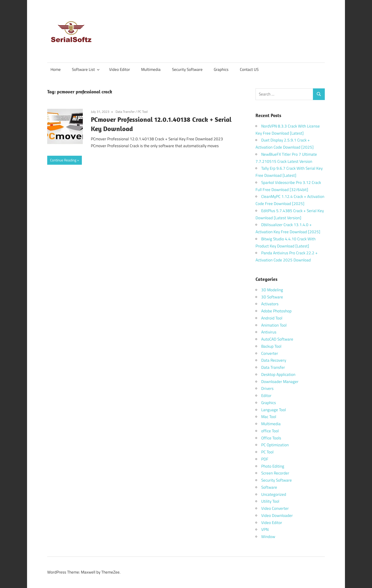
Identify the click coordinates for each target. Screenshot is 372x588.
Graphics (221, 69)
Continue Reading (63, 160)
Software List (86, 69)
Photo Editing (273, 466)
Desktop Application (278, 374)
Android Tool (272, 318)
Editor (266, 396)
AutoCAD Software (277, 339)
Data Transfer (125, 112)
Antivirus (269, 332)
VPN (265, 529)
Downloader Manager (280, 382)
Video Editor (120, 69)
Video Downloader (277, 515)
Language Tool (274, 410)
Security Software (187, 69)
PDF (265, 459)
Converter (270, 353)
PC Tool (143, 112)
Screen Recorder (275, 473)
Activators (270, 304)
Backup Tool (271, 346)
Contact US (249, 69)
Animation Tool (274, 325)
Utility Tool (270, 501)
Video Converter (275, 508)
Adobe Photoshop (276, 311)
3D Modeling (272, 290)
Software (269, 487)
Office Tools (271, 438)
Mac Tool (269, 417)
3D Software (272, 297)
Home (56, 69)
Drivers (267, 388)
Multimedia (151, 69)
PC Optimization (275, 445)
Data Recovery (274, 360)
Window (268, 537)
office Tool (270, 431)
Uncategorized (274, 494)
